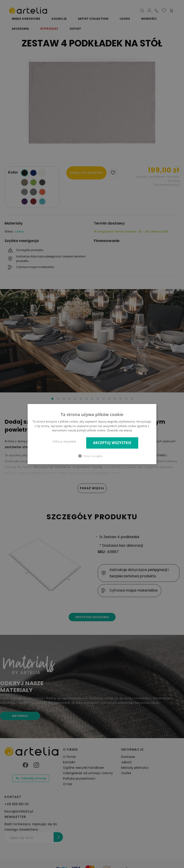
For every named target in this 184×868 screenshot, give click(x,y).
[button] (92, 456)
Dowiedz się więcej (119, 430)
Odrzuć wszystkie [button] (64, 441)
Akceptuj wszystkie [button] (112, 443)
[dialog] (92, 434)
